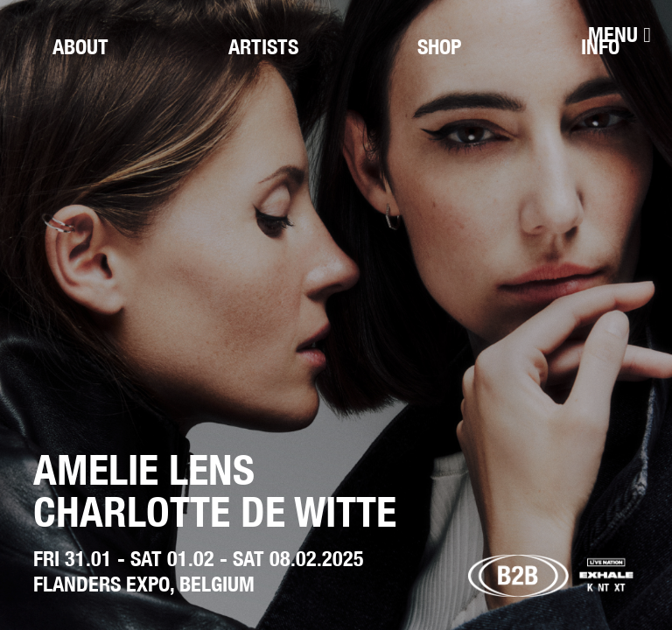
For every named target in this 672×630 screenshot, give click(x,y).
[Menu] (619, 35)
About (80, 46)
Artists (263, 46)
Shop (439, 46)
